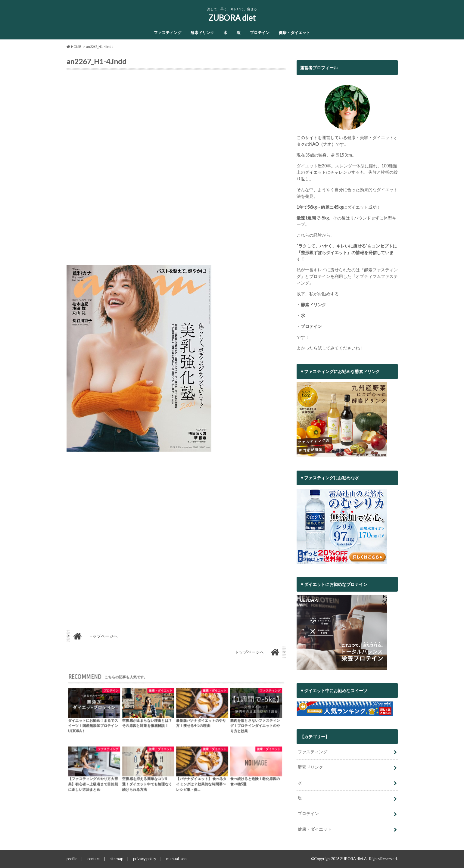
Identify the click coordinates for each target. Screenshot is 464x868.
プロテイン (260, 33)
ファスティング (168, 33)
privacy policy (145, 859)
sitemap (116, 859)
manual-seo (176, 859)
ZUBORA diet (232, 18)
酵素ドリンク (202, 33)
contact (93, 859)
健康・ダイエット (294, 33)
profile (72, 859)
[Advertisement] (176, 170)
